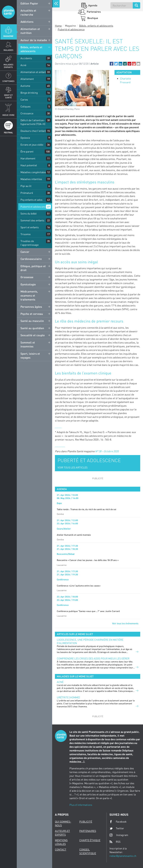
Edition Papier (29, 3)
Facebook (118, 822)
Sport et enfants (30, 227)
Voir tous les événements (125, 623)
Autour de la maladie (34, 40)
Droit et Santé (8, 96)
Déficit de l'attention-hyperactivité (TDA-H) (33, 122)
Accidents (26, 58)
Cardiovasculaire (31, 259)
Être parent (27, 151)
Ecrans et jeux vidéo (32, 145)
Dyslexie (25, 138)
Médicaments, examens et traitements (29, 295)
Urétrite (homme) (68, 697)
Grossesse (27, 277)
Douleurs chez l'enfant (33, 131)
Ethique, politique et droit (33, 268)
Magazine (8, 36)
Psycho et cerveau (32, 314)
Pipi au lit (26, 186)
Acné (23, 65)
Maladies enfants (8, 66)
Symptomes (8, 81)
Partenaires (93, 12)
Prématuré (27, 193)
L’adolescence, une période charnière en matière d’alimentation (90, 641)
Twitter (117, 828)
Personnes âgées (31, 307)
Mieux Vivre (8, 115)
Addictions (27, 22)
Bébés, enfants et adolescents (31, 49)
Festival (8, 132)
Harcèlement (28, 158)
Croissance (27, 113)
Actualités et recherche (28, 12)
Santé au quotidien (32, 328)
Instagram (119, 835)
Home (58, 26)
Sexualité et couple (33, 335)
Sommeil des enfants (32, 220)
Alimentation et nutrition (30, 31)
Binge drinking (29, 93)
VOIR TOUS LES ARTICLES (73, 467)
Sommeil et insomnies (28, 344)
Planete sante (8, 12)
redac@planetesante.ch (123, 856)
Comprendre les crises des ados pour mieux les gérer (93, 658)
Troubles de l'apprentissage (30, 243)
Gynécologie (28, 284)
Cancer (25, 252)
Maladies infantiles (31, 179)
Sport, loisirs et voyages (30, 356)
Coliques (26, 106)
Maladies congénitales (33, 172)
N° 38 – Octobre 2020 (107, 451)
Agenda (92, 5)
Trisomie (26, 234)
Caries (24, 100)
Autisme (25, 86)
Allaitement (27, 79)
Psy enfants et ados (31, 200)
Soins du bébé (28, 213)
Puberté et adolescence (34, 207)
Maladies (8, 50)
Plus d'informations (81, 805)
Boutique (92, 18)
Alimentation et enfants (34, 72)
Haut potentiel (29, 165)
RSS (115, 842)
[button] (112, 64)
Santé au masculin (32, 321)
